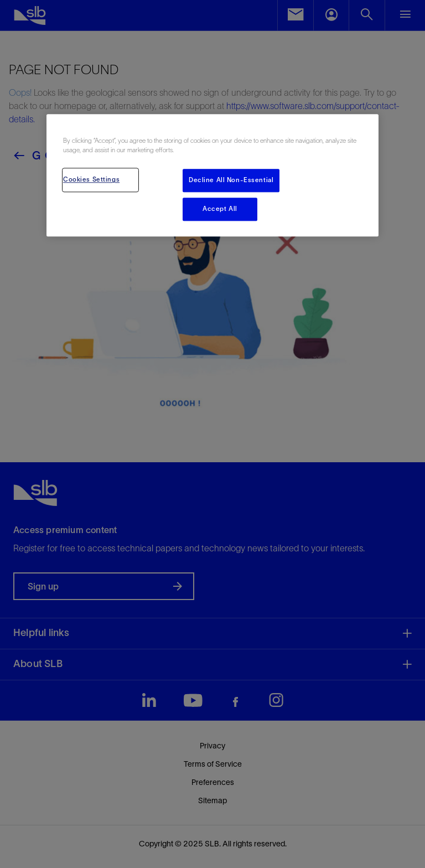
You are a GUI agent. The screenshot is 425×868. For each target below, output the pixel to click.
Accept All (220, 209)
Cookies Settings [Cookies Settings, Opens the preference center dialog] (91, 180)
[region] (212, 175)
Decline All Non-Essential (231, 180)
